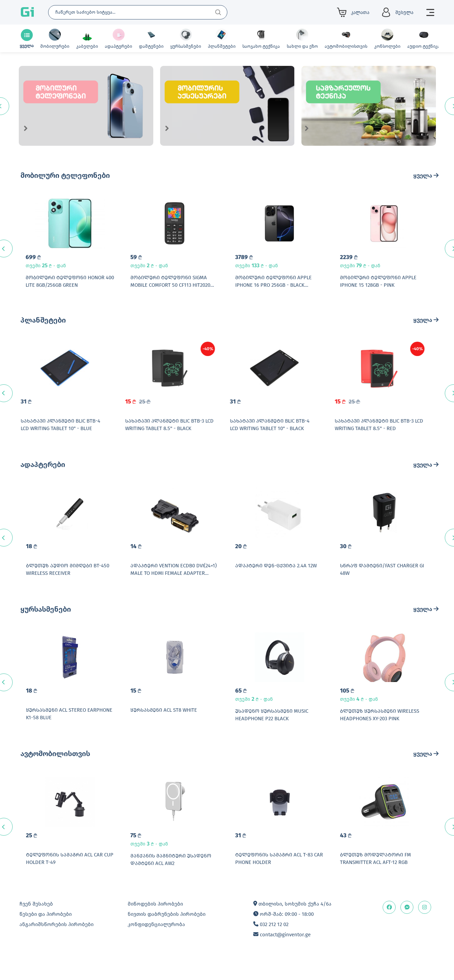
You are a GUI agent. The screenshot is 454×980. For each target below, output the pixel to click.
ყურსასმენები (46, 622)
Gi (27, 12)
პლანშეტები (43, 324)
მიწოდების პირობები (155, 925)
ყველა (426, 176)
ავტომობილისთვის (55, 771)
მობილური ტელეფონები (65, 175)
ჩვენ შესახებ (36, 925)
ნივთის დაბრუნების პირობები (167, 935)
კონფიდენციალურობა (156, 946)
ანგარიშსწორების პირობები (56, 946)
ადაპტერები (43, 473)
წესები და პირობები (46, 935)
